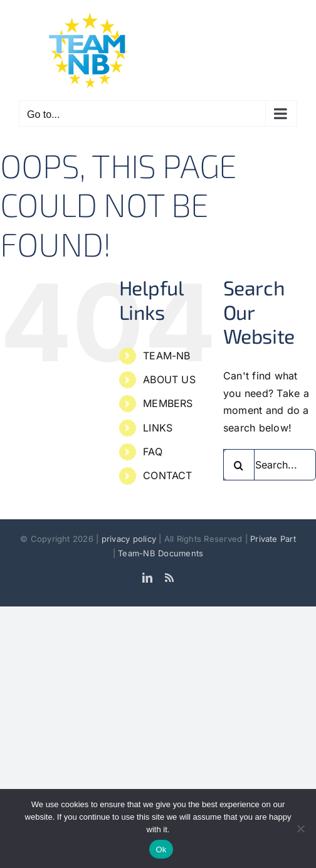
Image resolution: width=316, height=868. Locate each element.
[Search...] (270, 465)
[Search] (239, 465)
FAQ (153, 452)
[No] (300, 828)
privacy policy (130, 539)
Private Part (273, 539)
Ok (161, 849)
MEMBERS (168, 403)
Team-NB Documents (161, 553)
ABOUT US (169, 379)
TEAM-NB (167, 356)
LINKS (158, 428)
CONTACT (168, 475)
